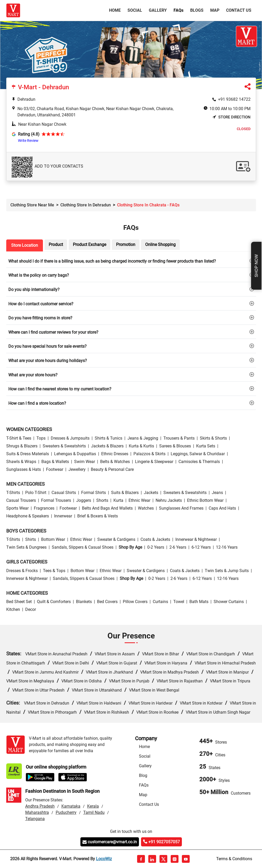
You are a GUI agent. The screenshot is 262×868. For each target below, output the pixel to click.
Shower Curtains (229, 602)
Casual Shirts (64, 493)
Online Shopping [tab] (160, 245)
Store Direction (231, 117)
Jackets (151, 493)
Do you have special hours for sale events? (47, 346)
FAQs (144, 785)
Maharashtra (37, 812)
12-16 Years (227, 547)
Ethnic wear (139, 500)
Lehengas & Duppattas (75, 454)
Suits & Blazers (125, 493)
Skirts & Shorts (213, 438)
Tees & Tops (54, 571)
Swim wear (85, 462)
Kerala (93, 806)
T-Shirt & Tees (19, 438)
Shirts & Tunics (108, 438)
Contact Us (239, 10)
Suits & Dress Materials (28, 454)
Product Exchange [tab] (90, 245)
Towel (179, 602)
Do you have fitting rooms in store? (40, 318)
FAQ (178, 10)
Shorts (102, 500)
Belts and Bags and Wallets (107, 508)
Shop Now (256, 266)
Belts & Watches (115, 462)
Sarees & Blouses (175, 446)
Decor (31, 609)
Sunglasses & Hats (24, 469)
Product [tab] (56, 245)
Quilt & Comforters (54, 602)
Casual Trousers (21, 500)
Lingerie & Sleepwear (154, 462)
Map (215, 10)
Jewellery (77, 469)
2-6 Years (178, 547)
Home (116, 10)
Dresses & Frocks (22, 571)
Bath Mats (199, 602)
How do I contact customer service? (41, 304)
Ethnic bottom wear (205, 500)
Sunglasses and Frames (181, 508)
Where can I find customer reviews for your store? (53, 332)
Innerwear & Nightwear (196, 539)
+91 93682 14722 (234, 99)
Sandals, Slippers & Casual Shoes (83, 547)
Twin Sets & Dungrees (26, 547)
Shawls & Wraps (21, 462)
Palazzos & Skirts (149, 454)
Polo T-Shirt (36, 493)
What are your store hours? (33, 375)
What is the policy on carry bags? (39, 275)
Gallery (158, 10)
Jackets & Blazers (107, 446)
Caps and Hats (222, 508)
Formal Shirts (94, 493)
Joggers (84, 500)
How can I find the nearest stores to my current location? (60, 389)
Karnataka (71, 806)
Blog (143, 775)
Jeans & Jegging (143, 438)
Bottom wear (53, 539)
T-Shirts (13, 493)
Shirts (31, 539)
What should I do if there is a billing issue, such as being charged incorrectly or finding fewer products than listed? (112, 261)
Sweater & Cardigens (116, 539)
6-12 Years (201, 547)
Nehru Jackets (169, 500)
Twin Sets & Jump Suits (227, 571)
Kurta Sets (206, 446)
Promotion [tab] (126, 245)
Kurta (118, 500)
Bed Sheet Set (19, 602)
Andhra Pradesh (40, 806)
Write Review (28, 141)
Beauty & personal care (112, 469)
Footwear (55, 469)
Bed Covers (107, 602)
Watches (146, 508)
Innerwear (63, 516)
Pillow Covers (135, 602)
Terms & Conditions (234, 859)
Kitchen (13, 609)
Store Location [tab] (25, 245)
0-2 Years (156, 547)
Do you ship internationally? (34, 290)
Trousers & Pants (179, 438)
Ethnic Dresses (115, 454)
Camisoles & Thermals (199, 462)
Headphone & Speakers (28, 516)
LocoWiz (104, 859)
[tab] (131, 261)
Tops (41, 438)
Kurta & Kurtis (141, 446)
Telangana (35, 819)
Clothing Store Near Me (32, 205)
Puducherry (66, 812)
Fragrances (44, 508)
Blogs (197, 10)
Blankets (84, 602)
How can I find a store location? (37, 403)
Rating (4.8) (29, 134)
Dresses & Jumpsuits (70, 438)
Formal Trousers (56, 500)
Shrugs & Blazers (22, 446)
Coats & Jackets (155, 539)
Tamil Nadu (94, 812)
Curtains (160, 602)
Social (135, 10)
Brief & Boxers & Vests (98, 516)
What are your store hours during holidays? (48, 361)
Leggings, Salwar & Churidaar (198, 454)
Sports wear (17, 508)
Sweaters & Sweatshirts (64, 446)
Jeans (217, 493)
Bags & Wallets (55, 462)
